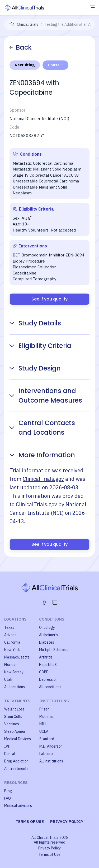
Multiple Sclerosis (54, 650)
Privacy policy (67, 821)
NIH (43, 724)
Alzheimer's (49, 635)
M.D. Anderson (51, 746)
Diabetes (47, 642)
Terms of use (30, 821)
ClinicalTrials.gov (43, 479)
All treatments (16, 769)
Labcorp (46, 754)
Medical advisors (18, 806)
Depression (48, 679)
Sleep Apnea (15, 731)
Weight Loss (14, 709)
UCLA (44, 731)
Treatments (17, 701)
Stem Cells (13, 717)
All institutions (51, 761)
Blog (8, 791)
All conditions (50, 687)
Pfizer (44, 709)
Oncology (47, 627)
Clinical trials (28, 24)
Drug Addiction (16, 761)
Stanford (47, 739)
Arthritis (46, 657)
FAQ (8, 798)
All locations (15, 687)
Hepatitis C (48, 665)
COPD (44, 672)
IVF (7, 746)
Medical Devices (18, 739)
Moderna (47, 717)
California (12, 642)
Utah (8, 679)
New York (12, 650)
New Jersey (14, 672)
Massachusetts (17, 657)
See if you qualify (49, 299)
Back (21, 47)
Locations (15, 619)
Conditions (52, 619)
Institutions (54, 701)
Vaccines (12, 724)
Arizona (10, 635)
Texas (9, 627)
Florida (10, 665)
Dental (10, 754)
